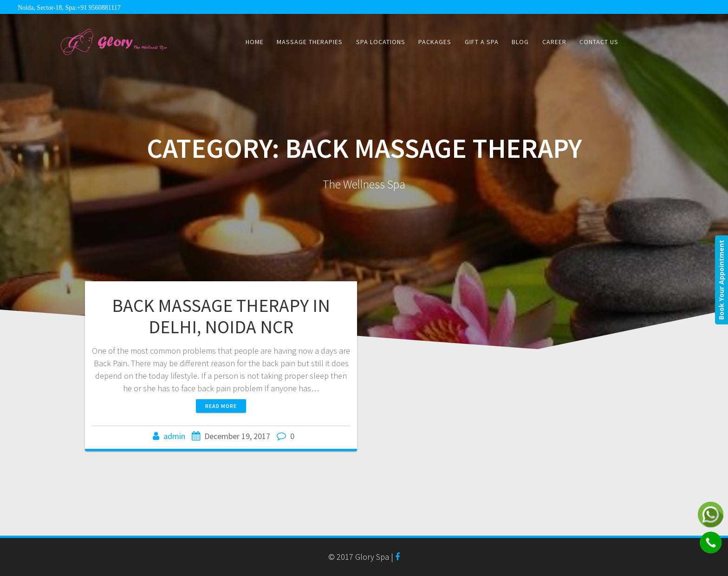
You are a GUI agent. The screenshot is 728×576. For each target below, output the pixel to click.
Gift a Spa (482, 42)
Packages (435, 42)
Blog (520, 42)
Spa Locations (381, 42)
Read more (221, 406)
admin (174, 436)
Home (255, 42)
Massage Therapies (310, 42)
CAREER (554, 42)
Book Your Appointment (721, 280)
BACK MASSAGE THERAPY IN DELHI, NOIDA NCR (221, 316)
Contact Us (599, 42)
